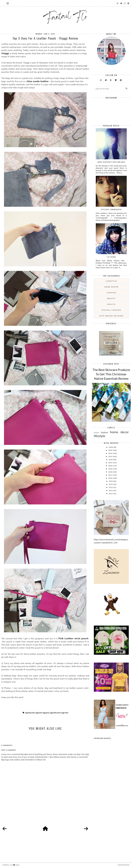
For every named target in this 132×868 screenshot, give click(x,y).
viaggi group (46, 713)
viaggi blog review (30, 713)
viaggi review (65, 713)
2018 (110, 472)
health (111, 304)
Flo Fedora (111, 257)
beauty (111, 298)
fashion (111, 293)
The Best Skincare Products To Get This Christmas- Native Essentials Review (111, 374)
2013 (111, 487)
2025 (110, 450)
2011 (111, 494)
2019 (110, 469)
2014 (111, 484)
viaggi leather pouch (55, 713)
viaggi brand (39, 713)
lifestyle (111, 281)
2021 (110, 463)
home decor (111, 287)
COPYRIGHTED (124, 865)
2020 (110, 466)
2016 (110, 478)
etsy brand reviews (111, 316)
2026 (111, 447)
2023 (110, 456)
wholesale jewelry (102, 738)
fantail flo (8, 865)
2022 (111, 460)
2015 (111, 481)
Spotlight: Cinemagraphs (111, 209)
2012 (111, 490)
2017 (110, 475)
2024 (110, 453)
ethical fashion (111, 310)
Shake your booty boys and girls (111, 162)
